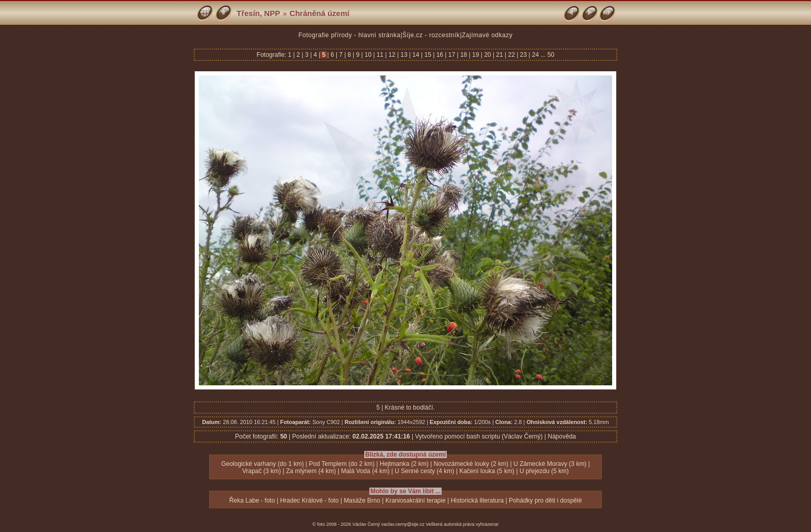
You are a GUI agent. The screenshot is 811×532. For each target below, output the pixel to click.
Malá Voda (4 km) (365, 471)
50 (551, 55)
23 (523, 55)
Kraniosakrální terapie (416, 500)
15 (428, 55)
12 (392, 55)
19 (476, 55)
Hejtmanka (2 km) (404, 464)
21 (500, 55)
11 (380, 55)
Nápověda (562, 436)
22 (511, 55)
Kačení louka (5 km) (487, 471)
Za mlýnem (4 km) (311, 471)
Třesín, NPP (258, 13)
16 (440, 55)
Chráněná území (320, 13)
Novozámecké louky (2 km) (471, 464)
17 (451, 55)
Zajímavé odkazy (487, 35)
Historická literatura (477, 500)
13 (404, 55)
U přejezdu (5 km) (544, 471)
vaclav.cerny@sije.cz (403, 524)
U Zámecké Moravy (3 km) (550, 464)
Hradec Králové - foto (309, 500)
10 (368, 55)
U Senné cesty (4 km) (424, 471)
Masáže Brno (362, 500)
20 (488, 55)
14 (416, 55)
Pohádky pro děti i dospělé (545, 500)
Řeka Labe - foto (252, 500)
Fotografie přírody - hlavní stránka (350, 35)
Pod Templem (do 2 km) (342, 464)
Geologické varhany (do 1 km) (262, 464)
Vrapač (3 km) (262, 471)
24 (535, 55)
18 (464, 55)
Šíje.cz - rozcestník (431, 35)
